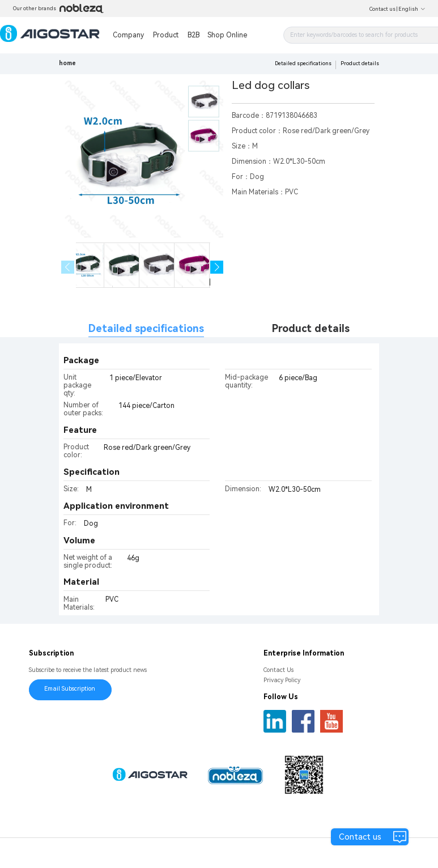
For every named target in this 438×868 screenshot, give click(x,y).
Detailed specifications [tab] (146, 328)
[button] (217, 267)
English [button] (412, 9)
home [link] (67, 63)
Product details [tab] (311, 328)
